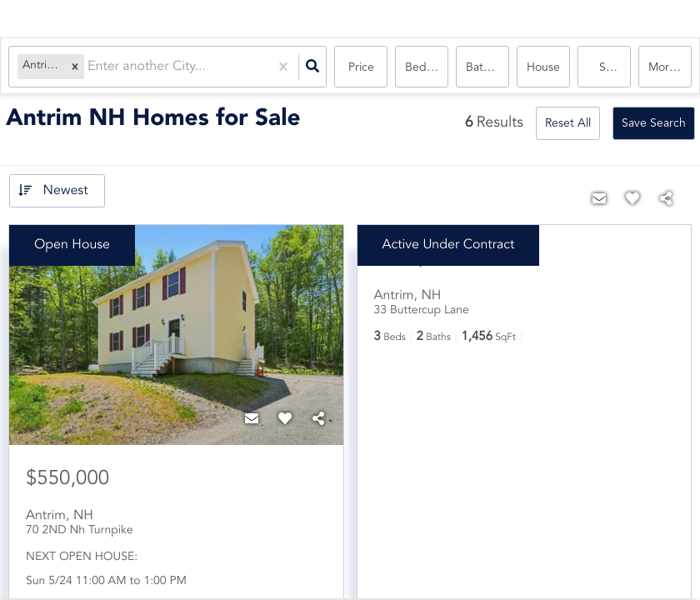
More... (667, 67)
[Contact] (252, 420)
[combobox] (89, 67)
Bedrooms (427, 67)
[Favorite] (285, 420)
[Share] (318, 420)
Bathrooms (487, 67)
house (543, 67)
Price (361, 67)
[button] (75, 67)
